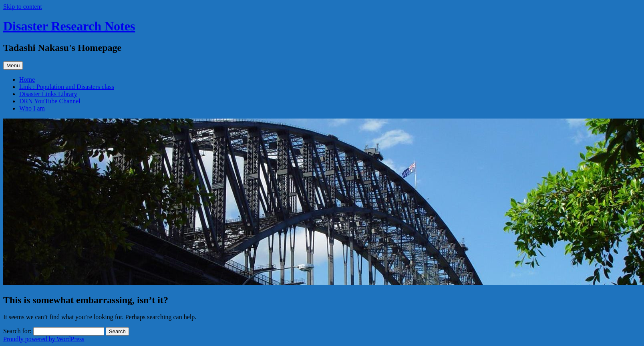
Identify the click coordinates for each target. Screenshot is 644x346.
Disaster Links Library (48, 94)
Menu (13, 65)
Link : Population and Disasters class (67, 87)
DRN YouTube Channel (50, 101)
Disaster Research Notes (69, 26)
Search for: (17, 331)
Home (27, 79)
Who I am (32, 108)
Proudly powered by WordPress (44, 339)
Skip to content (23, 7)
